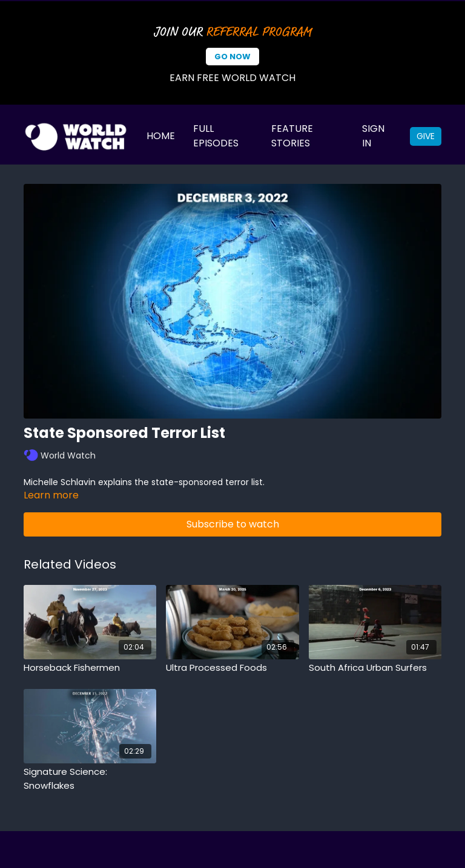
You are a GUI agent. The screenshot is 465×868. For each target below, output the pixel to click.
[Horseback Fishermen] (90, 668)
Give (426, 136)
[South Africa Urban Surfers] (375, 668)
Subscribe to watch (233, 524)
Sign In (373, 136)
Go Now (232, 57)
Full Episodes (216, 136)
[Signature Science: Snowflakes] (90, 779)
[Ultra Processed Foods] (232, 668)
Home (161, 136)
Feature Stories (292, 136)
